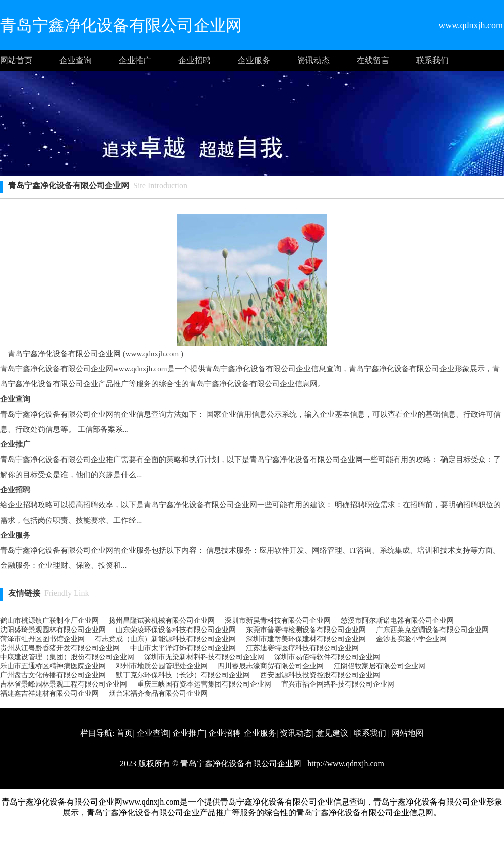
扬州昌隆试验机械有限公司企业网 (162, 621)
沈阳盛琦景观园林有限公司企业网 (53, 630)
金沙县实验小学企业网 (411, 639)
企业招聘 (195, 60)
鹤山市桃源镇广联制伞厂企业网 (49, 621)
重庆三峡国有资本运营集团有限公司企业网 (204, 684)
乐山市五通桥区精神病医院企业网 (53, 666)
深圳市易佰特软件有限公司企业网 (327, 657)
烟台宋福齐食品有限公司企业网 (158, 693)
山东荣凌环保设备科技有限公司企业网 (176, 630)
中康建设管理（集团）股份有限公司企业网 (67, 657)
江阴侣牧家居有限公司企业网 (380, 666)
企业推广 (135, 60)
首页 (124, 733)
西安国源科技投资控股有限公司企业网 (320, 675)
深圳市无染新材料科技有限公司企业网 (204, 657)
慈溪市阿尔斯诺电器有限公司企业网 (397, 621)
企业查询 (76, 60)
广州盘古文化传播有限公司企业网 (53, 675)
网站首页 (16, 60)
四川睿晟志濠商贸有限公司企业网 (271, 666)
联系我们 (432, 60)
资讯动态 (313, 60)
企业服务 (254, 60)
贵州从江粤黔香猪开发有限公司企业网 (60, 648)
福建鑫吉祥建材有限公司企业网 (49, 693)
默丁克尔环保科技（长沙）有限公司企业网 (183, 675)
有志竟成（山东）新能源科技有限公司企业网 (165, 639)
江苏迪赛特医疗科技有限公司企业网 (302, 648)
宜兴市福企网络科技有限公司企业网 (338, 684)
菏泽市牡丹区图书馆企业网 (42, 639)
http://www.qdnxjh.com (345, 763)
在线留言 (373, 60)
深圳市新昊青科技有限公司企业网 (278, 621)
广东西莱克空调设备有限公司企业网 (432, 630)
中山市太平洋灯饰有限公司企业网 (183, 648)
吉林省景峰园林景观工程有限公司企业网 (64, 684)
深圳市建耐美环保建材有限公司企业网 (306, 639)
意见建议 (332, 733)
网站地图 (408, 733)
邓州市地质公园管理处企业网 (162, 666)
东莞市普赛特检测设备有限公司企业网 (306, 630)
